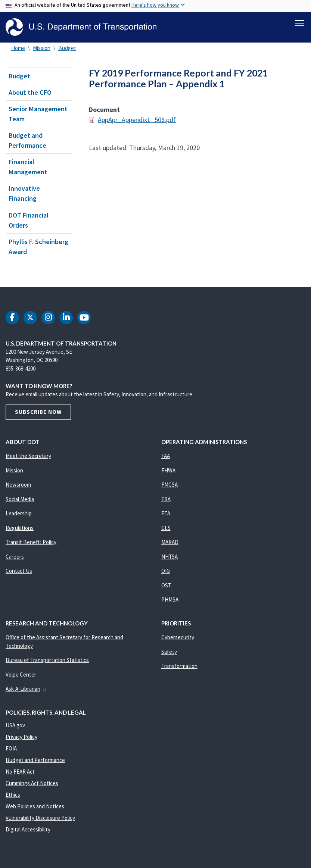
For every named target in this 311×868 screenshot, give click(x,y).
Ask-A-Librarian (26, 689)
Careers (15, 557)
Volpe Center (21, 675)
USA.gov (15, 725)
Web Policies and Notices (35, 806)
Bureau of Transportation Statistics (47, 660)
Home (18, 48)
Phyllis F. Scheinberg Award (38, 247)
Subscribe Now (38, 412)
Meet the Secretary (28, 456)
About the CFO (30, 92)
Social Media (20, 499)
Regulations (20, 528)
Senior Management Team (38, 114)
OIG (166, 571)
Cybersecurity (178, 637)
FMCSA (170, 485)
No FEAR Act (20, 772)
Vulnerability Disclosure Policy (40, 818)
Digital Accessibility (28, 829)
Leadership (19, 513)
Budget (67, 48)
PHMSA (170, 600)
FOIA (11, 748)
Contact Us (19, 571)
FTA (166, 513)
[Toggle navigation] (299, 23)
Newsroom (18, 485)
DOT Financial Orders (29, 220)
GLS (166, 528)
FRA (166, 499)
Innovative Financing (24, 193)
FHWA (168, 470)
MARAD (170, 542)
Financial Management (28, 167)
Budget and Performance (27, 140)
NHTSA (170, 557)
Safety (169, 652)
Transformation (179, 666)
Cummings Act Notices (32, 783)
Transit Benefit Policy (31, 542)
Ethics (13, 795)
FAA (166, 456)
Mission (42, 48)
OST (166, 585)
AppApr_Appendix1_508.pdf (137, 120)
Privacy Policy (21, 737)
